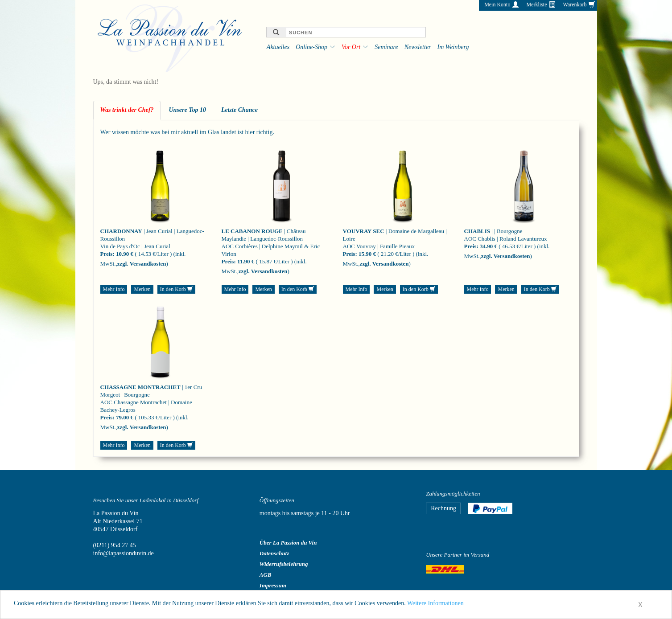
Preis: (107, 254)
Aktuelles (278, 47)
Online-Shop (311, 47)
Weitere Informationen (435, 605)
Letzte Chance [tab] (239, 110)
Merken (142, 289)
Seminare (386, 47)
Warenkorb (575, 4)
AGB (266, 575)
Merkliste (536, 4)
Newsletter (418, 47)
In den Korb (176, 289)
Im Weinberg (453, 47)
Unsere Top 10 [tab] (187, 110)
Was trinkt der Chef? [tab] (127, 110)
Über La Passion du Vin (288, 543)
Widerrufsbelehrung (284, 564)
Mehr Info (114, 289)
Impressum (273, 585)
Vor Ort (351, 47)
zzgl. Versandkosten (142, 264)
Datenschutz (274, 553)
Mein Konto (497, 4)
